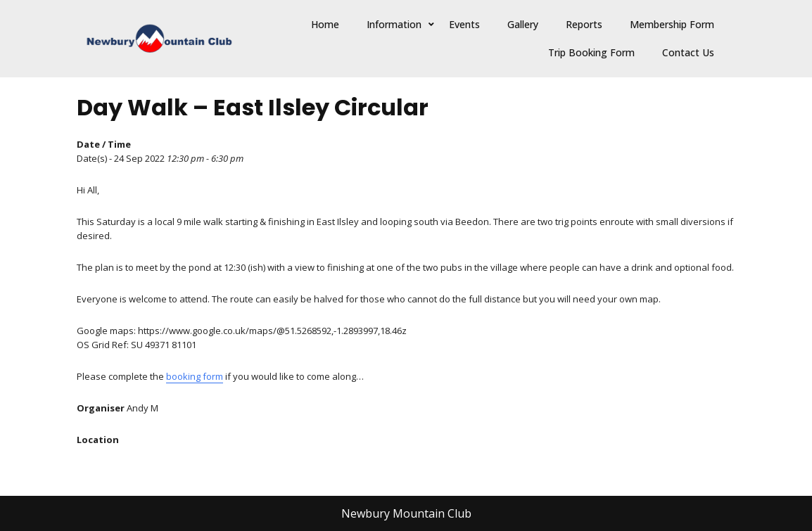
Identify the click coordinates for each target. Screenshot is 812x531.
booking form (195, 376)
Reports (584, 24)
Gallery (523, 24)
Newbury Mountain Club (406, 513)
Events (464, 24)
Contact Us (688, 52)
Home (325, 24)
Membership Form (672, 24)
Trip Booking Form (591, 52)
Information (394, 24)
